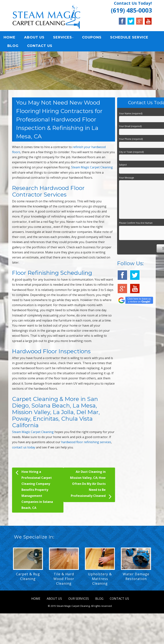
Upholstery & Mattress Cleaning (100, 579)
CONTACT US (40, 46)
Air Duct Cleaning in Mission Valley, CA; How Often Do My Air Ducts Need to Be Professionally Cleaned (91, 485)
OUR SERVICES (79, 599)
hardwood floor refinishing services (86, 443)
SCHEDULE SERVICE (129, 38)
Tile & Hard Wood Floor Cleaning (64, 579)
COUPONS (92, 38)
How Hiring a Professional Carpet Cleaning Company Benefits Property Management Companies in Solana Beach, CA (34, 490)
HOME (10, 38)
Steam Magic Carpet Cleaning (92, 168)
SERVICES (63, 38)
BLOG (13, 46)
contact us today (24, 448)
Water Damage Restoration (136, 577)
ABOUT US (34, 38)
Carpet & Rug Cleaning (28, 577)
